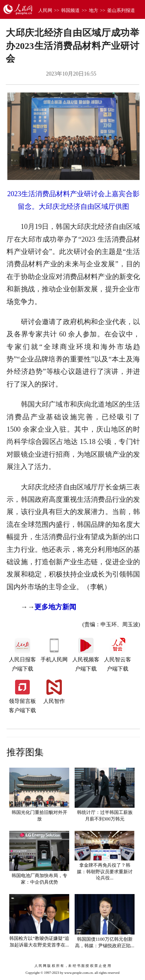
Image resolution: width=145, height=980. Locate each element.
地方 (94, 10)
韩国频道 (70, 10)
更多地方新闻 (55, 607)
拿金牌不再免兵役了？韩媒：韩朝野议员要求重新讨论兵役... (105, 872)
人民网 (45, 10)
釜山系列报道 (121, 10)
